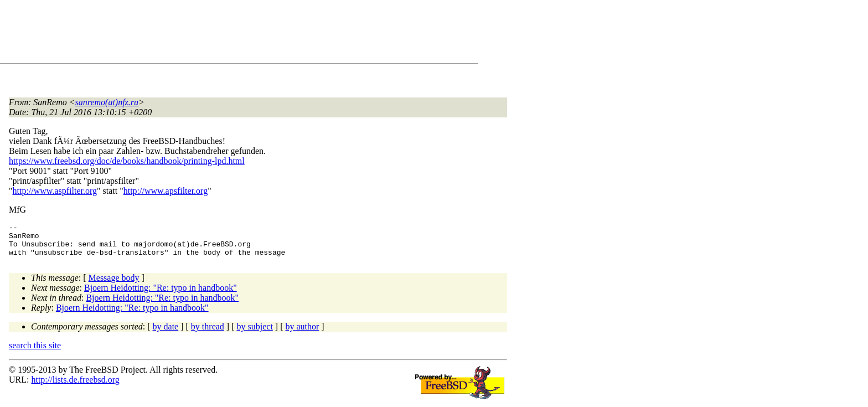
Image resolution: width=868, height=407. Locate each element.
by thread (208, 333)
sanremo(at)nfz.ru (107, 102)
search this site (35, 352)
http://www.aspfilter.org (55, 191)
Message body (114, 284)
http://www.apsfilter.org (166, 191)
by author (302, 333)
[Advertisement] (210, 34)
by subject (255, 333)
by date (166, 333)
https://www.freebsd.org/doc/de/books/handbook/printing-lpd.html (127, 161)
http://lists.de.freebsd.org (75, 386)
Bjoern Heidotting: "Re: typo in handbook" (161, 294)
